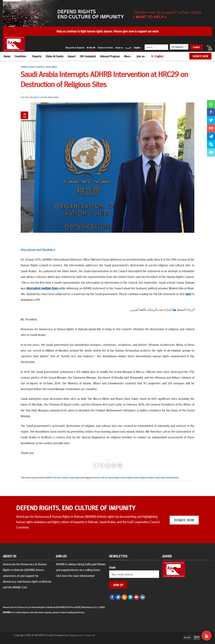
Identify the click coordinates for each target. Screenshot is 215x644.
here (188, 294)
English (138, 48)
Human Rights (114, 478)
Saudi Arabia (51, 67)
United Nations (173, 478)
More (128, 56)
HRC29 (104, 478)
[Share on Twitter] (102, 466)
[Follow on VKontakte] (143, 597)
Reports (37, 56)
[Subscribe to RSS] (124, 597)
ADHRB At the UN (28, 67)
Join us (142, 56)
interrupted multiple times (42, 288)
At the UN (91, 48)
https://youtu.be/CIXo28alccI (38, 250)
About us (119, 48)
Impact (72, 56)
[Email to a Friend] (108, 466)
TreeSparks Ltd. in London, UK (82, 635)
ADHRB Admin (53, 97)
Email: (112, 567)
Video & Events (55, 56)
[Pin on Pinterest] (114, 466)
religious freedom (147, 478)
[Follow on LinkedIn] (130, 597)
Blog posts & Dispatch (75, 48)
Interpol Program (110, 56)
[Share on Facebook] (95, 466)
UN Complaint (88, 56)
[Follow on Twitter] (118, 597)
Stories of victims (105, 48)
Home (7, 56)
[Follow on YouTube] (136, 597)
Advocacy (96, 478)
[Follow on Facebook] (112, 597)
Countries (21, 56)
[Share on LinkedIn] (120, 466)
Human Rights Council (130, 478)
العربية (128, 48)
